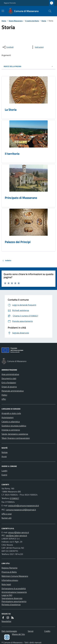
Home (4, 21)
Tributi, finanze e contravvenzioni (16, 438)
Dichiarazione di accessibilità (14, 588)
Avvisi (4, 456)
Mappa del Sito (18, 634)
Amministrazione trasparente (14, 592)
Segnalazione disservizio (12, 598)
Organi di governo (9, 387)
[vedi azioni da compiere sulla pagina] (37, 47)
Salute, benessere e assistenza (15, 434)
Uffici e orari (7, 514)
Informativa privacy (10, 580)
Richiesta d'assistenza (11, 604)
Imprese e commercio (11, 430)
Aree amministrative (10, 374)
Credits (47, 631)
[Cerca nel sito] (49, 11)
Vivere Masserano (16, 21)
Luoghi (4, 471)
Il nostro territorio (32, 21)
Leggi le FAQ (7, 595)
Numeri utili (6, 518)
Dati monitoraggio (9, 631)
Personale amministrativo (13, 391)
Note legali (6, 584)
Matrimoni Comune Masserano (15, 576)
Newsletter (6, 621)
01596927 (14, 498)
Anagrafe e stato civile (11, 413)
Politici (4, 395)
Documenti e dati (9, 378)
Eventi (4, 475)
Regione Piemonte (10, 3)
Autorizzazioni (8, 417)
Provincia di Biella (9, 572)
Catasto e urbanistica (11, 422)
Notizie (5, 452)
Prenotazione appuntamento (14, 601)
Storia (44, 21)
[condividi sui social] (8, 47)
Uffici (4, 399)
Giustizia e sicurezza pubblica (14, 426)
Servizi (31, 631)
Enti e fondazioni (9, 383)
